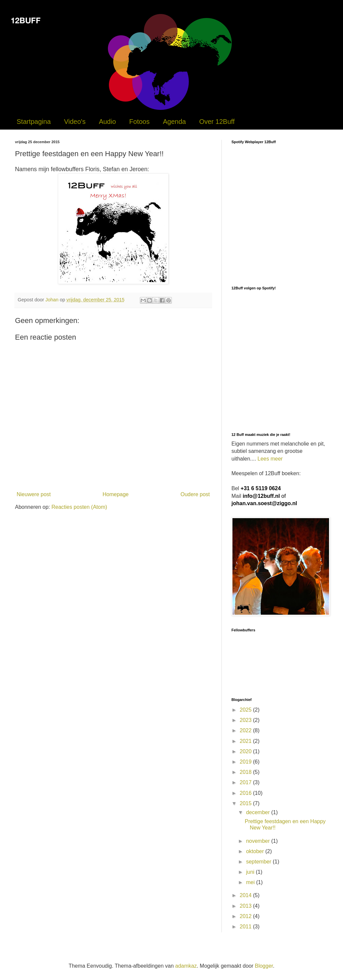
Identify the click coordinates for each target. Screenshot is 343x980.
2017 (246, 782)
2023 (246, 720)
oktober (256, 851)
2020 (246, 751)
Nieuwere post (34, 494)
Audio (107, 122)
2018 (246, 772)
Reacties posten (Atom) (79, 507)
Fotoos (139, 122)
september (259, 862)
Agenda (174, 122)
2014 (246, 895)
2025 (246, 710)
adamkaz (186, 966)
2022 (246, 730)
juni (251, 872)
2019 (246, 762)
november (259, 841)
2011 (246, 927)
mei (251, 882)
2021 (246, 741)
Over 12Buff (217, 122)
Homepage (116, 494)
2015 (246, 803)
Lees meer (270, 459)
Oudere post (195, 494)
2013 (246, 906)
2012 (246, 916)
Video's (75, 122)
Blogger (264, 966)
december (259, 812)
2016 (246, 793)
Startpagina (34, 122)
